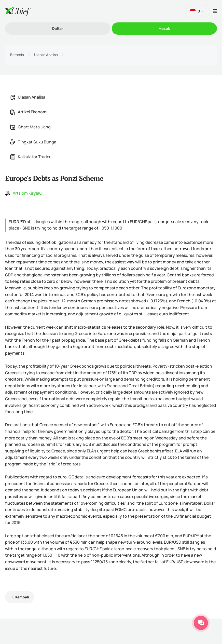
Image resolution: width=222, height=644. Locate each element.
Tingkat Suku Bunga (33, 142)
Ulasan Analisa (46, 55)
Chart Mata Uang (30, 127)
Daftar (58, 28)
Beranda (17, 55)
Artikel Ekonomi (29, 112)
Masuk (164, 28)
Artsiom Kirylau (27, 193)
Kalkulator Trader (30, 157)
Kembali (22, 597)
